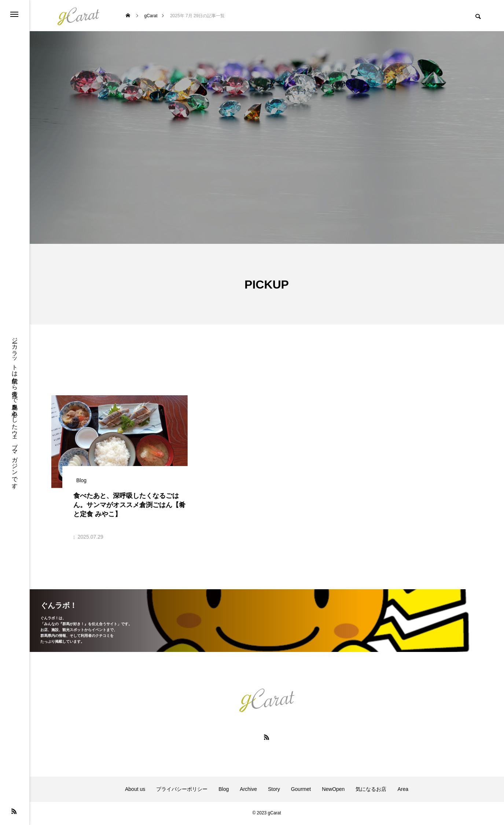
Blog (224, 790)
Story (274, 790)
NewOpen (333, 790)
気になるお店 (371, 790)
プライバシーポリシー (182, 790)
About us (135, 790)
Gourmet (301, 790)
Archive (248, 790)
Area (403, 790)
